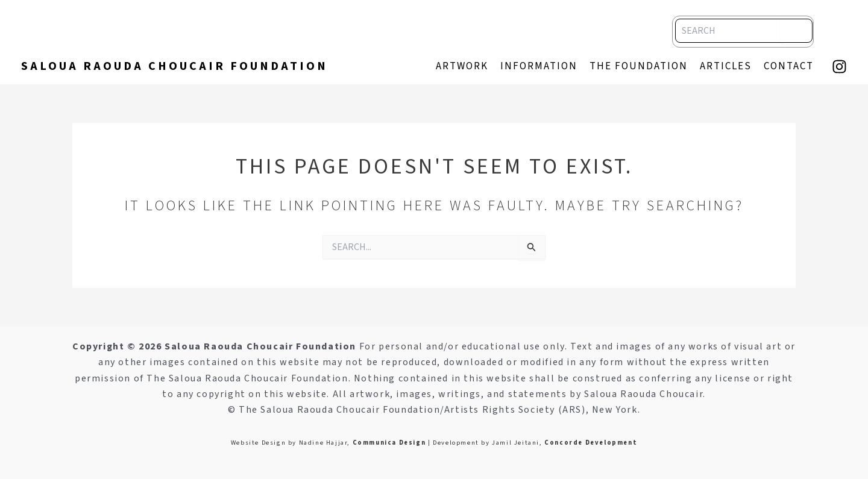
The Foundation (639, 66)
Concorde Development (591, 443)
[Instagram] (839, 67)
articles (726, 66)
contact (789, 66)
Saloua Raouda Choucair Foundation (175, 66)
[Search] (795, 30)
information (539, 66)
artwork (462, 66)
